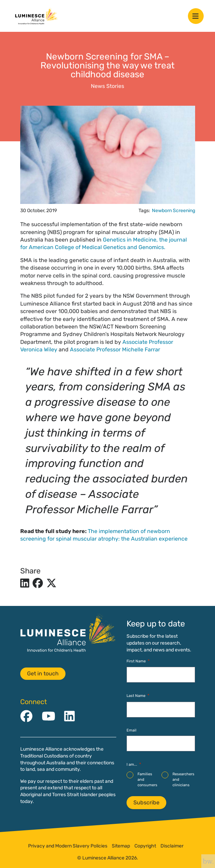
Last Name (138, 696)
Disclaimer (172, 846)
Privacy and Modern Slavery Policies (68, 846)
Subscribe (146, 802)
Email (132, 730)
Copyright (145, 846)
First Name (138, 661)
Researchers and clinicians (183, 779)
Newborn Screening (174, 211)
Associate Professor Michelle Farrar (115, 349)
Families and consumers (147, 779)
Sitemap (121, 846)
